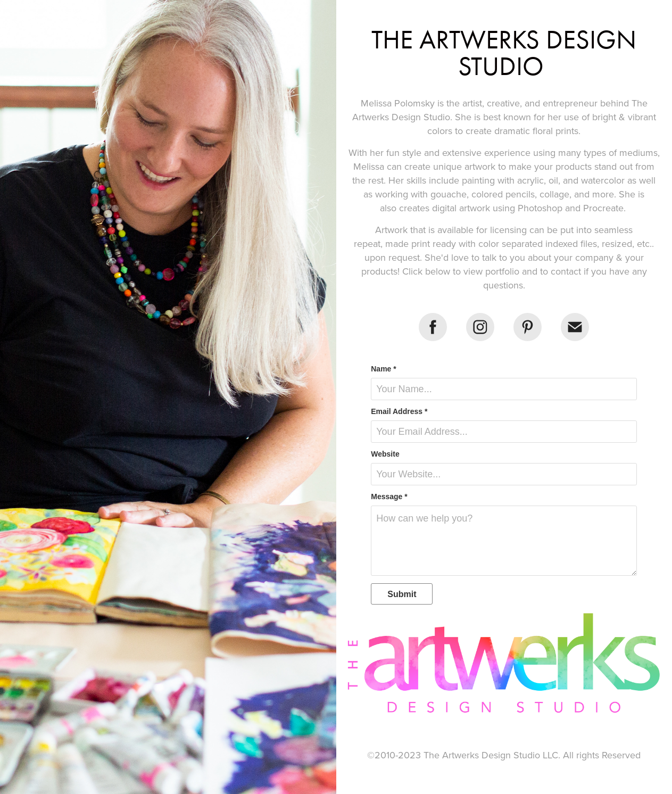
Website (385, 454)
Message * (389, 497)
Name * (383, 369)
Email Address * (399, 411)
